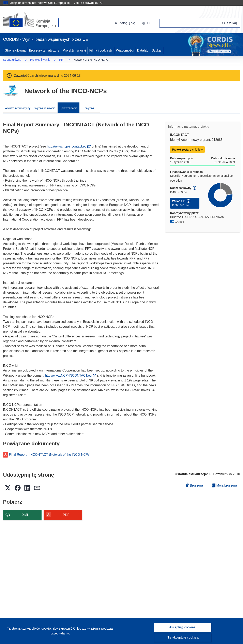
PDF (66, 515)
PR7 (62, 60)
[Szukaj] (230, 23)
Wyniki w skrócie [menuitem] (45, 108)
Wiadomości (125, 50)
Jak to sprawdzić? (88, 3)
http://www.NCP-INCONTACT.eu (70, 375)
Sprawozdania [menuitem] (69, 108)
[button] (147, 23)
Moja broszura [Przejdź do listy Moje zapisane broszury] (224, 485)
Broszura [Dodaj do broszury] (194, 485)
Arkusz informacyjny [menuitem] (18, 108)
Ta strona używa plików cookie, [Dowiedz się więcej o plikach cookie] (30, 628)
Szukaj (157, 50)
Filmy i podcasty (101, 50)
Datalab (143, 50)
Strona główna (15, 50)
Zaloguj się (125, 23)
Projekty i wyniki (74, 50)
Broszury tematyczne (44, 50)
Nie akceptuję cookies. (183, 637)
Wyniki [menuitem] (90, 108)
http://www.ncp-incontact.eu (68, 146)
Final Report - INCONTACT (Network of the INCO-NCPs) (50, 455)
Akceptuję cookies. (183, 627)
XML (26, 515)
